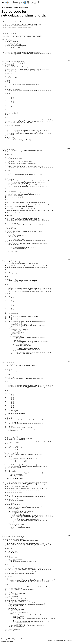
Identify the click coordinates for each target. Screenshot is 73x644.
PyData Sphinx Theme (61, 640)
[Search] (71, 3)
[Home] (3, 7)
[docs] (69, 60)
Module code (9, 7)
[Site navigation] (3, 3)
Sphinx (11, 642)
